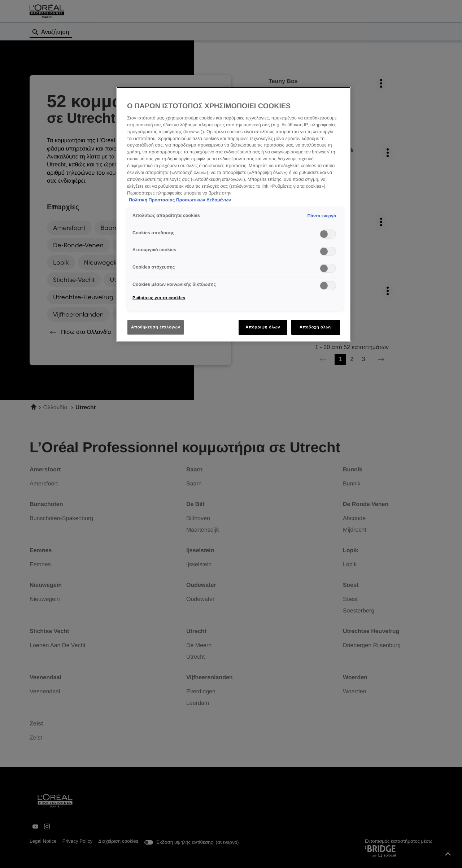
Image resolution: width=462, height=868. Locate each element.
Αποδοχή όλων (316, 327)
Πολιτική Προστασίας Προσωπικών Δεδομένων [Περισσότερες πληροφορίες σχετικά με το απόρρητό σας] (180, 200)
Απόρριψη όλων (263, 327)
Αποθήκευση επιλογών (156, 327)
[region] (234, 215)
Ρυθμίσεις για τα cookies (159, 298)
